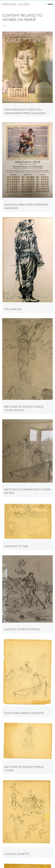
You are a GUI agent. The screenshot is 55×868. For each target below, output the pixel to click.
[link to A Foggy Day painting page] (27, 830)
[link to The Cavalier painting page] (27, 265)
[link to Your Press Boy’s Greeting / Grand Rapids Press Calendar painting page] (27, 74)
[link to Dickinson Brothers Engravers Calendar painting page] (27, 167)
